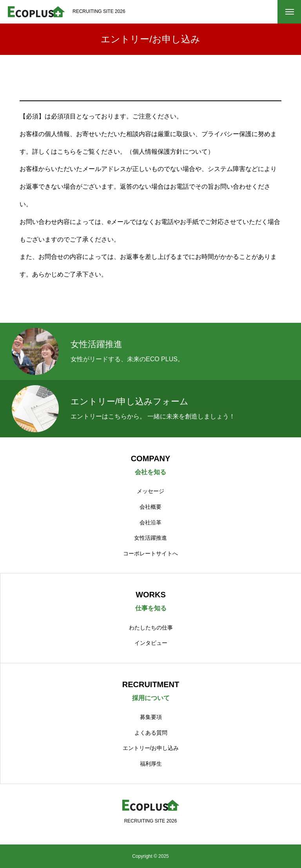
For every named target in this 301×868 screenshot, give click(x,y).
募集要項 (151, 717)
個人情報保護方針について (170, 152)
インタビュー (151, 643)
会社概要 (150, 507)
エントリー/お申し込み (151, 748)
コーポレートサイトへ (150, 553)
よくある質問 (151, 733)
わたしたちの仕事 (151, 628)
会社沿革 (150, 522)
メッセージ (150, 491)
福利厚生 (151, 764)
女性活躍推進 (150, 538)
